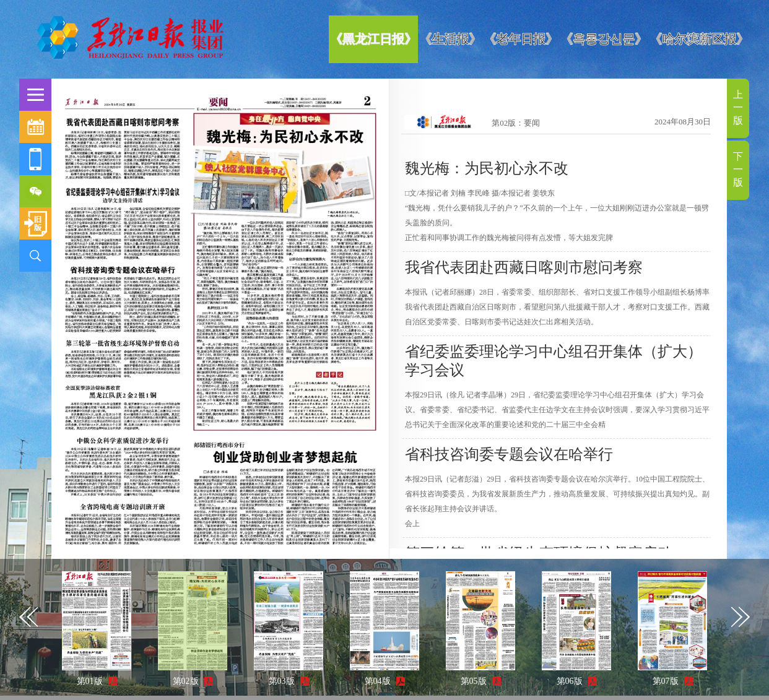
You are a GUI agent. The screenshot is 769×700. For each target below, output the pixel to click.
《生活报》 (450, 39)
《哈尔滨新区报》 (699, 39)
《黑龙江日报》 (373, 39)
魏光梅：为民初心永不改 (487, 168)
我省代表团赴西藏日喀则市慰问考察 (524, 267)
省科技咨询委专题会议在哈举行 (509, 454)
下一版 (738, 169)
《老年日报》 (521, 39)
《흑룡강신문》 (604, 39)
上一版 (738, 107)
